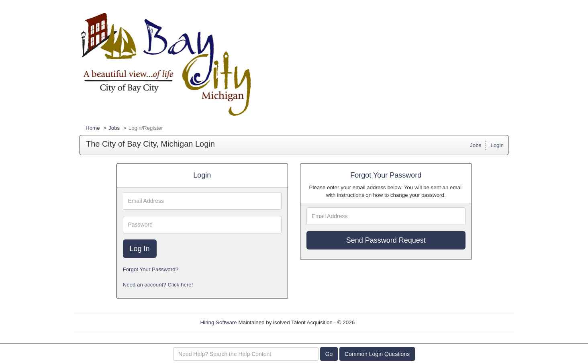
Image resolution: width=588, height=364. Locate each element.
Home (93, 128)
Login (497, 145)
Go (329, 354)
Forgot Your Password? (151, 269)
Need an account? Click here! (158, 285)
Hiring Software (219, 322)
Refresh (379, 322)
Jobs (114, 128)
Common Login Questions (377, 354)
